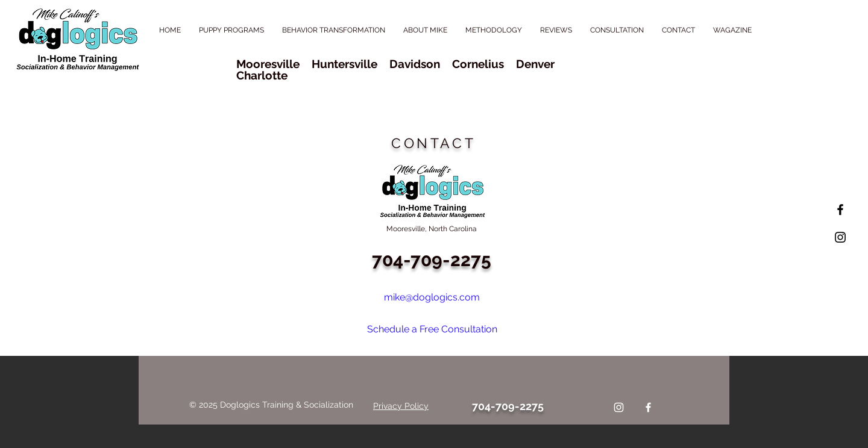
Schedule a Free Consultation (432, 329)
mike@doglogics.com (432, 297)
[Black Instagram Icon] (840, 237)
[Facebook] (648, 407)
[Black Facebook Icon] (840, 210)
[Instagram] (619, 407)
